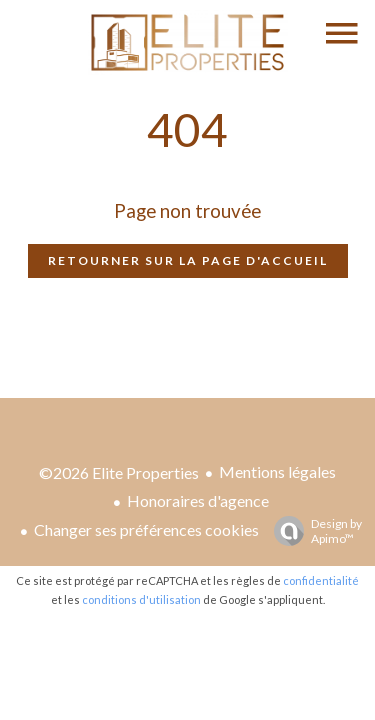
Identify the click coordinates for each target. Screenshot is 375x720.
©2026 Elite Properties (119, 472)
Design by (313, 531)
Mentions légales (277, 471)
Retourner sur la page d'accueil (188, 260)
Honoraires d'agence (198, 500)
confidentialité (321, 580)
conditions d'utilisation (141, 599)
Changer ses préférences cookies (146, 529)
